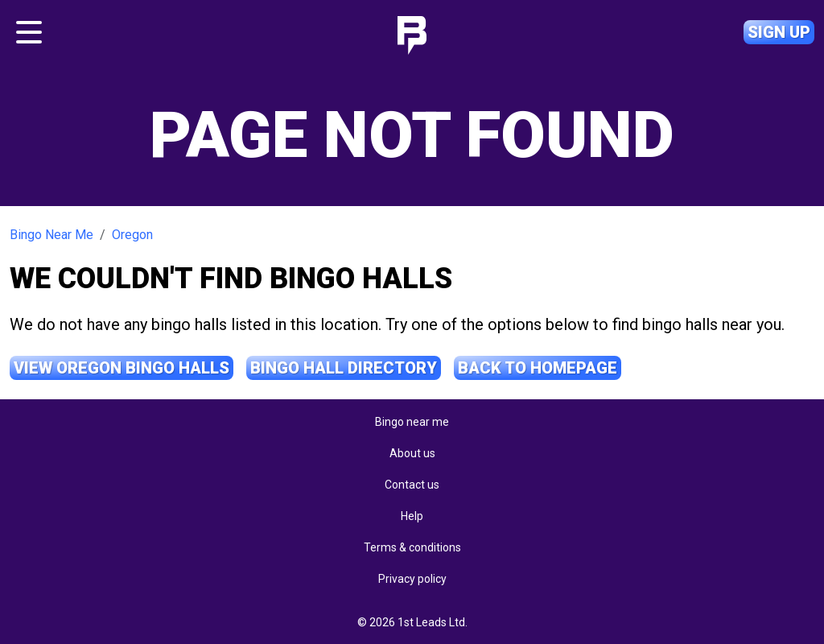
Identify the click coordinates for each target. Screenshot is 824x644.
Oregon (132, 235)
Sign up (779, 32)
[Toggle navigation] (29, 32)
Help (412, 516)
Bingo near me (412, 422)
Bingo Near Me (51, 235)
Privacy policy (412, 579)
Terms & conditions (412, 547)
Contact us (412, 485)
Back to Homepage (538, 368)
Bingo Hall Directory (344, 368)
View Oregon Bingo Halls (122, 368)
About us (412, 453)
